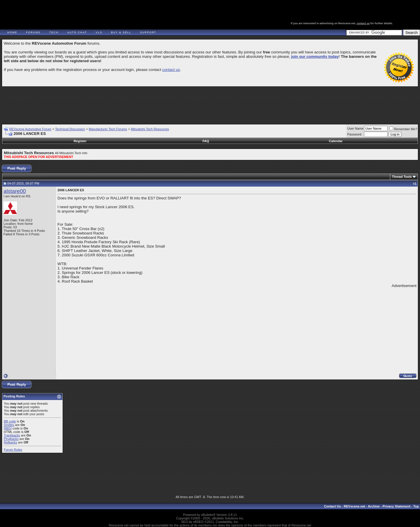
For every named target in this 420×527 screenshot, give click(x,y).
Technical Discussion (70, 129)
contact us (363, 23)
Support (148, 32)
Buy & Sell (121, 32)
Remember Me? (403, 129)
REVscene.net (355, 506)
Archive (374, 506)
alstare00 (15, 191)
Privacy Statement (396, 506)
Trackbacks (12, 435)
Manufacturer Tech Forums (108, 129)
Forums (33, 32)
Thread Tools (402, 177)
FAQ (206, 141)
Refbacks (10, 442)
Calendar (336, 141)
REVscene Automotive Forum (30, 129)
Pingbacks (11, 439)
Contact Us (332, 506)
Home (12, 32)
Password (354, 134)
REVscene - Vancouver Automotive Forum (57, 21)
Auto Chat (77, 32)
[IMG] (8, 428)
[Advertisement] (210, 103)
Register (80, 141)
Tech (54, 32)
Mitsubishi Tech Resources (150, 129)
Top (416, 506)
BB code (10, 421)
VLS (99, 32)
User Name (356, 128)
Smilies (9, 425)
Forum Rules (13, 450)
